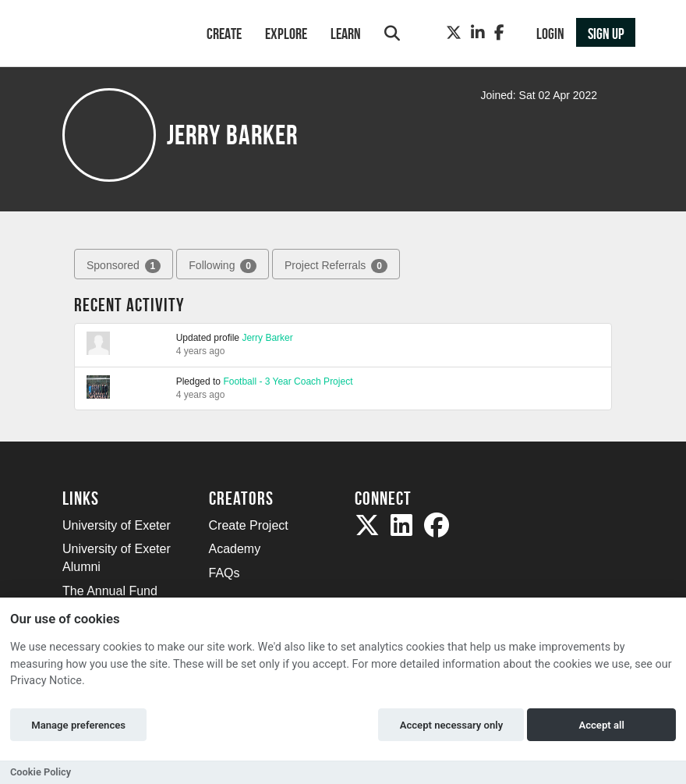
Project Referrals (336, 266)
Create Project (249, 525)
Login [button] (550, 34)
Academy (235, 549)
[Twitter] (454, 33)
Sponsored (124, 266)
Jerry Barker (267, 338)
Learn (346, 34)
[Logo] (114, 35)
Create (224, 34)
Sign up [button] (606, 34)
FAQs (225, 573)
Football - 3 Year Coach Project (288, 381)
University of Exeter (117, 525)
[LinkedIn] (478, 33)
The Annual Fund (110, 591)
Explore (286, 34)
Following (223, 266)
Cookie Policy (41, 772)
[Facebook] (499, 33)
